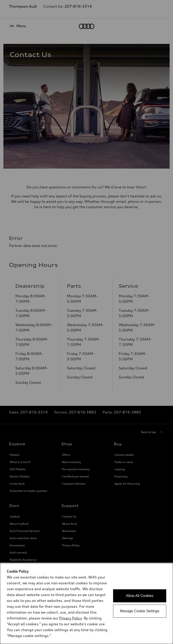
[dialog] (86, 603)
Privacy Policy (71, 618)
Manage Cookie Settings (140, 611)
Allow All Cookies (140, 596)
